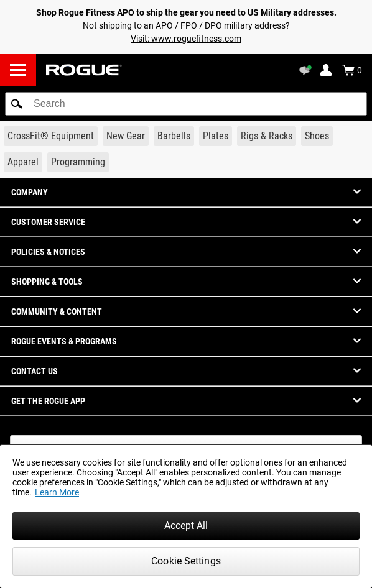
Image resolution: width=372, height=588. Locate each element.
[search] (186, 104)
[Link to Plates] (216, 136)
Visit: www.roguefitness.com (186, 39)
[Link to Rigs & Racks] (267, 136)
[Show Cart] (352, 70)
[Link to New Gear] (126, 136)
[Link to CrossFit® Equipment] (51, 136)
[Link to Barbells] (174, 136)
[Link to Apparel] (23, 162)
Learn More (57, 492)
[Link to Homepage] (84, 70)
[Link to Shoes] (317, 136)
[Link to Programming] (78, 162)
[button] (17, 104)
